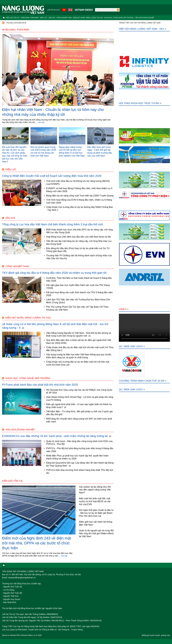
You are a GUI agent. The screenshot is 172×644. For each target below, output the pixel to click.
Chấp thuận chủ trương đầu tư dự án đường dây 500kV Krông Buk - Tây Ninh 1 (79, 209)
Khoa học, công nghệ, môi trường (119, 18)
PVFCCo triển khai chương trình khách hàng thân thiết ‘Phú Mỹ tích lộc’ (80, 472)
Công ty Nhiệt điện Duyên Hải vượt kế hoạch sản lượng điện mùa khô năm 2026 (52, 176)
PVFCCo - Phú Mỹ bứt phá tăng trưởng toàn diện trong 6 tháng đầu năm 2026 (80, 450)
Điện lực (44, 18)
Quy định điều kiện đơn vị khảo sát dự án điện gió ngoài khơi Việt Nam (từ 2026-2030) (79, 342)
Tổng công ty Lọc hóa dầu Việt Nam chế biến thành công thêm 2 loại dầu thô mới (52, 224)
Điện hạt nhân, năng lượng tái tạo (88, 18)
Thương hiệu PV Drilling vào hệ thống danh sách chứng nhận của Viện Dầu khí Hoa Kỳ (79, 257)
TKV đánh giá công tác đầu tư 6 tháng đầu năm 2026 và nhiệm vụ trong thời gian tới (54, 273)
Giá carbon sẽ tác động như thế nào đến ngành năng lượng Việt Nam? (95, 490)
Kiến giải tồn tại (13, 18)
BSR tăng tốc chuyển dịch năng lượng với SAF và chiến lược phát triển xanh (79, 420)
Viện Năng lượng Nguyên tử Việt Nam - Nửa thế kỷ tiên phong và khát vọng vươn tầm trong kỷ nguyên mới (79, 334)
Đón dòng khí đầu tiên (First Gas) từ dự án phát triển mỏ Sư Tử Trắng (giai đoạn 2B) (78, 250)
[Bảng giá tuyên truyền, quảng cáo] (156, 635)
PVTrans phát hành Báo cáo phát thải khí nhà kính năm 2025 (40, 385)
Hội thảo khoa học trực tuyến (140, 103)
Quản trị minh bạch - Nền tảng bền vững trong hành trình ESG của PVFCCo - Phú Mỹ (79, 443)
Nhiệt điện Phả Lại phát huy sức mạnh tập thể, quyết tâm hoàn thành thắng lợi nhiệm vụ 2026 (77, 457)
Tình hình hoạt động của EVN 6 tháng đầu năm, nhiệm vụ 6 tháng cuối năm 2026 (79, 201)
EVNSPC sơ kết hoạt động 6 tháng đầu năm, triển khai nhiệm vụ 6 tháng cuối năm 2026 (79, 190)
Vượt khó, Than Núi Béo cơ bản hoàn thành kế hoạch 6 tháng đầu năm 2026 (79, 279)
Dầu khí (52, 18)
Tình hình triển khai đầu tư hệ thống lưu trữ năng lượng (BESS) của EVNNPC (78, 183)
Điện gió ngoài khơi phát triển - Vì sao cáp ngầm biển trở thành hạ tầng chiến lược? (79, 406)
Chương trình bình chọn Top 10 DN (143, 381)
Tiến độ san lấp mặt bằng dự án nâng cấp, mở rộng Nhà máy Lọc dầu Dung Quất (79, 243)
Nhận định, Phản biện (30, 18)
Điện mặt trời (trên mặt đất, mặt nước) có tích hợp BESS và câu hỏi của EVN (95, 501)
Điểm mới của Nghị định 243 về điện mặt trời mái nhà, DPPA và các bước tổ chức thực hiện (36, 543)
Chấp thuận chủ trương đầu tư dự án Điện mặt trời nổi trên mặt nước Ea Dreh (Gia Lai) (78, 363)
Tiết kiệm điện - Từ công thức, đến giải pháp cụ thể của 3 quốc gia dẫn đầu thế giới (79, 413)
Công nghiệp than (64, 18)
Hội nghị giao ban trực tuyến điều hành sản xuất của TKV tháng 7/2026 (78, 287)
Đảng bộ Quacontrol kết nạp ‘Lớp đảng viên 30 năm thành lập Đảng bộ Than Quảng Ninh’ (80, 464)
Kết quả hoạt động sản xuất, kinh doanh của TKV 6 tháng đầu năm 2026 (79, 294)
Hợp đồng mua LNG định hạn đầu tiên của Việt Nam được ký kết (78, 237)
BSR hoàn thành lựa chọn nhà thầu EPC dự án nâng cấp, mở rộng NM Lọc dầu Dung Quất (79, 231)
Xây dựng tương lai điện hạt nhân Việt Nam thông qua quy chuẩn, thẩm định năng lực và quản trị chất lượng (79, 356)
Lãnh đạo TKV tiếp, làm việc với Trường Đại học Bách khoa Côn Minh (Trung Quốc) (78, 301)
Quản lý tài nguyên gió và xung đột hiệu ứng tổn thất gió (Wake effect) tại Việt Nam (96, 533)
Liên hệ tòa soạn (53, 10)
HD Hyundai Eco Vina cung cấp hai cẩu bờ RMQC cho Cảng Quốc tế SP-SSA (79, 391)
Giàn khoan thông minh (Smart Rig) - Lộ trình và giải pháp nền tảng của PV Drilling (80, 399)
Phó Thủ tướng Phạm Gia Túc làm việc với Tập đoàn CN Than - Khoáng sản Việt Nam (78, 308)
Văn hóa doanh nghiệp (145, 18)
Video (124, 309)
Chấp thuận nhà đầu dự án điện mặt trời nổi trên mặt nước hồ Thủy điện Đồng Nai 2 (80, 349)
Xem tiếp (41, 122)
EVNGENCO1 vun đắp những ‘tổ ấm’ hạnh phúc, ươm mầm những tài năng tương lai (57, 436)
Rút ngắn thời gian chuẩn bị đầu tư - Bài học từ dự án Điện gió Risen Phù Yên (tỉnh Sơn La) (96, 513)
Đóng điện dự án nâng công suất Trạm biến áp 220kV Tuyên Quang (80, 196)
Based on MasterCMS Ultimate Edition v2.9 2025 (22, 635)
